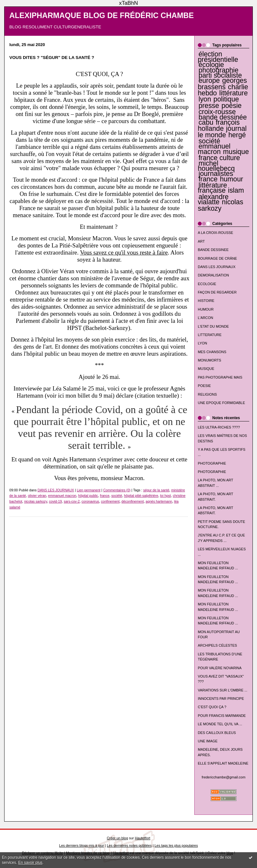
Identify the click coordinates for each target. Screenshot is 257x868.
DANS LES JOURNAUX (217, 267)
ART (201, 241)
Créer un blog (117, 838)
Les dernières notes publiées (129, 845)
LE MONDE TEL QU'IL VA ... (220, 724)
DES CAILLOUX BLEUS (217, 733)
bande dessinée (223, 117)
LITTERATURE (210, 335)
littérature (234, 93)
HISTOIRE (206, 301)
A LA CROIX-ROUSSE (216, 233)
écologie (211, 65)
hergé (237, 135)
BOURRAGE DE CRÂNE (217, 258)
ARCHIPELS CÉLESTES (217, 645)
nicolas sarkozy (220, 205)
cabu (206, 122)
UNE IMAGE (208, 741)
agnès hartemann (159, 501)
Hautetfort (142, 838)
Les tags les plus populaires (176, 845)
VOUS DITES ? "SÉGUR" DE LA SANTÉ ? (52, 58)
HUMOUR (206, 309)
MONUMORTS (210, 360)
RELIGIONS (207, 394)
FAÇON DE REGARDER (217, 292)
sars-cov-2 (72, 501)
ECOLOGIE (207, 284)
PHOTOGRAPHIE (212, 463)
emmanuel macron (214, 149)
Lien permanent (89, 490)
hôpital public (88, 496)
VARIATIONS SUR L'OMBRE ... (223, 690)
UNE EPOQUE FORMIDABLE (221, 403)
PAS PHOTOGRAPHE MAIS (220, 377)
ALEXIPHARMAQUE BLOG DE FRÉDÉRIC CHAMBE (102, 15)
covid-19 (55, 501)
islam (236, 190)
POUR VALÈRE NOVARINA (220, 668)
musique (236, 152)
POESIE (204, 386)
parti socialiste (220, 75)
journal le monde (222, 132)
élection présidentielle (218, 57)
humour (232, 179)
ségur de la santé (156, 490)
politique (226, 99)
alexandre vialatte (213, 199)
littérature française (212, 188)
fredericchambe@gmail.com (224, 777)
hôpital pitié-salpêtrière (141, 496)
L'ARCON (206, 318)
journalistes (216, 174)
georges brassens (222, 84)
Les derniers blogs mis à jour (82, 845)
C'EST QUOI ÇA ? (212, 707)
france (208, 179)
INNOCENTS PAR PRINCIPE (221, 699)
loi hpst (166, 496)
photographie (218, 70)
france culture (219, 158)
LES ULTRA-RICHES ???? (219, 427)
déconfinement (133, 501)
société (209, 141)
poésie (231, 106)
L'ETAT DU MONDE (213, 326)
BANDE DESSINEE (213, 250)
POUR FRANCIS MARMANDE (222, 716)
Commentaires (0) (117, 490)
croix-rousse (217, 112)
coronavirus (90, 501)
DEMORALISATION (213, 275)
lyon (205, 99)
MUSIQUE (206, 369)
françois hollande (219, 125)
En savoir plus (30, 863)
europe (209, 81)
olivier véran (37, 496)
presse (209, 106)
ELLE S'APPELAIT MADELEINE (223, 763)
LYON (202, 343)
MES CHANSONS (212, 352)
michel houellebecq (216, 166)
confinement (110, 501)
